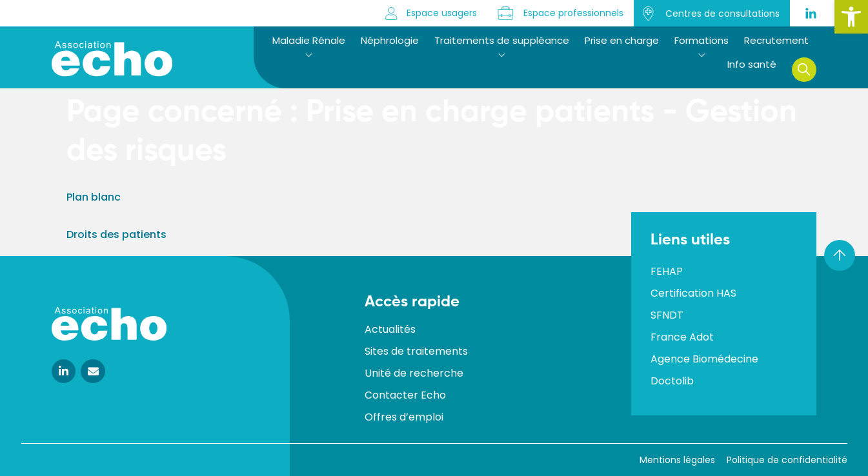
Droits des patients (116, 234)
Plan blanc (94, 197)
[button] (851, 17)
